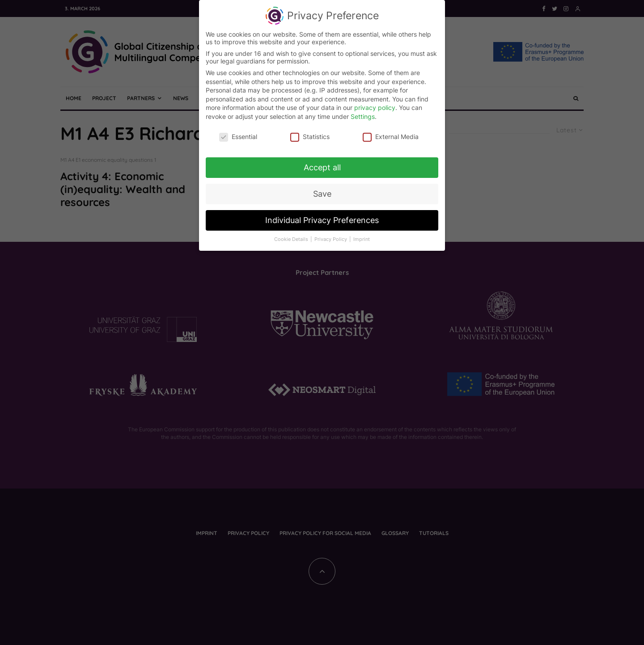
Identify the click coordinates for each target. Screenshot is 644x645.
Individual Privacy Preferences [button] (322, 216)
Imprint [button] (362, 235)
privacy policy (375, 103)
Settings (363, 112)
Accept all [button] (322, 163)
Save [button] (322, 190)
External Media (391, 132)
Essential (238, 132)
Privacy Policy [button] (331, 235)
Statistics (310, 132)
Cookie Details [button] (292, 235)
